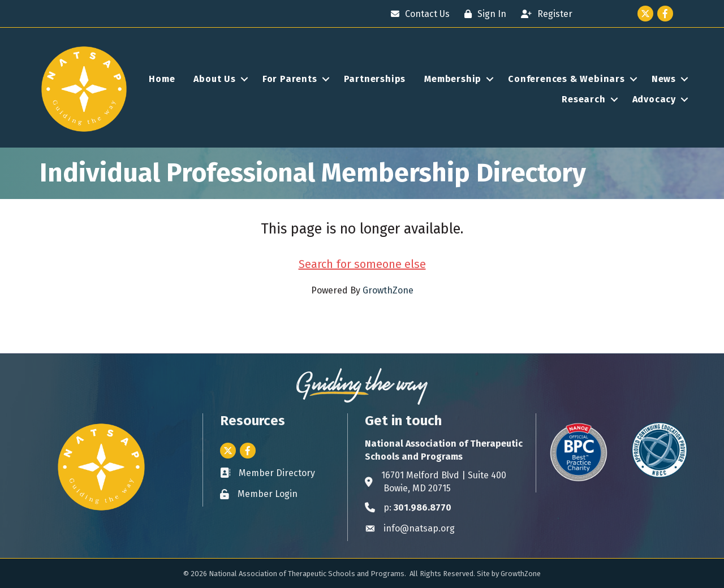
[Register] (544, 14)
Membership (453, 79)
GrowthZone (388, 290)
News (664, 79)
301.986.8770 (423, 507)
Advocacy (654, 99)
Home (162, 79)
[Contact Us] (417, 14)
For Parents (290, 79)
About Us (214, 79)
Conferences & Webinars (566, 79)
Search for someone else (362, 264)
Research (583, 99)
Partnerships (375, 79)
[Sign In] (482, 14)
